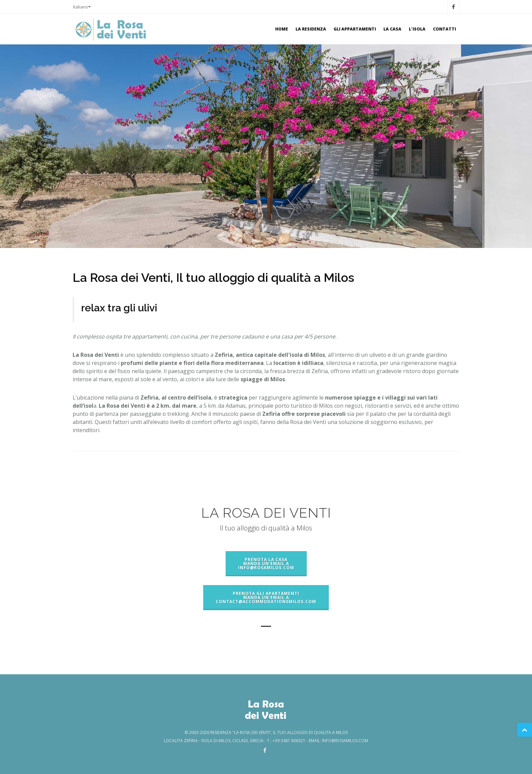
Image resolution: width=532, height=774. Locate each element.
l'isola (417, 29)
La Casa (392, 29)
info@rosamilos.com (345, 741)
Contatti (444, 29)
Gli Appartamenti (355, 29)
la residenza (311, 29)
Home (282, 29)
